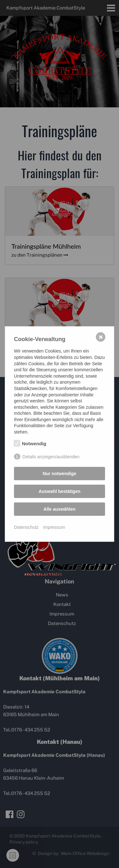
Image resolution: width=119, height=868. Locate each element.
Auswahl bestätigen (60, 491)
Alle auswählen (60, 509)
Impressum (54, 527)
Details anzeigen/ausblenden (51, 457)
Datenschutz (26, 527)
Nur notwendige (60, 474)
